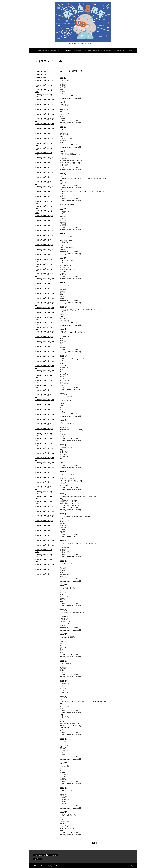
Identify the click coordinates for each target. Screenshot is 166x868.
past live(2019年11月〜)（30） (43, 207)
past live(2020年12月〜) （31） (43, 270)
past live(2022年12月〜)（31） (43, 386)
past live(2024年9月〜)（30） (44, 488)
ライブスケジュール (65, 51)
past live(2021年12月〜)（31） (43, 328)
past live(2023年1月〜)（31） (44, 391)
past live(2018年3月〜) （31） (44, 110)
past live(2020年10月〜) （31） (43, 260)
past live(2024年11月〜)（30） (43, 498)
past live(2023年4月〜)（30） (44, 406)
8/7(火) (63, 233)
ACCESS (88, 51)
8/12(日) (64, 356)
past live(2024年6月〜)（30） (44, 473)
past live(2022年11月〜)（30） (43, 381)
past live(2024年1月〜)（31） (44, 449)
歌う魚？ (46, 51)
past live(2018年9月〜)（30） (44, 139)
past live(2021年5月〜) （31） (44, 294)
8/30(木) (64, 812)
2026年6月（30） (41, 77)
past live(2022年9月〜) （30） (44, 372)
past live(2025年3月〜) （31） (44, 517)
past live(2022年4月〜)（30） (44, 348)
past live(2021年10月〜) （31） (43, 318)
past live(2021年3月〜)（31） (44, 285)
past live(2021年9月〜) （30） (44, 314)
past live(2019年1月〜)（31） (44, 159)
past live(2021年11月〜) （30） (43, 323)
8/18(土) (64, 514)
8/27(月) (64, 739)
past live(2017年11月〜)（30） (43, 91)
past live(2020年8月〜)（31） (44, 251)
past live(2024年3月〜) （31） (44, 459)
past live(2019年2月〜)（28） (44, 164)
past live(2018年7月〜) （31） (44, 130)
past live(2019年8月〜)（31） (44, 193)
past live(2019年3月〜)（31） (44, 168)
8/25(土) (64, 681)
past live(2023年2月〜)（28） (44, 396)
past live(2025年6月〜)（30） (44, 532)
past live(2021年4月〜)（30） (44, 289)
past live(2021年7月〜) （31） (44, 304)
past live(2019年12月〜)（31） (43, 212)
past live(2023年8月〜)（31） (44, 425)
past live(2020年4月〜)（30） (44, 231)
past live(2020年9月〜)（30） (44, 256)
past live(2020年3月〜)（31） (44, 226)
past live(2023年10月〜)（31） (43, 435)
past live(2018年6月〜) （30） (44, 125)
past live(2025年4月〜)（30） (44, 522)
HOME (39, 51)
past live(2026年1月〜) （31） (44, 565)
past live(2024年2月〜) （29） (44, 454)
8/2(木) (63, 102)
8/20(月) (64, 561)
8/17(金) (64, 494)
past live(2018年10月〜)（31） (43, 144)
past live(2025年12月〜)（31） (43, 561)
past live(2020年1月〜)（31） (44, 217)
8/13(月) (64, 394)
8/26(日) (64, 697)
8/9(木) (63, 282)
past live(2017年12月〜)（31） (43, 96)
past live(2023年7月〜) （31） (44, 420)
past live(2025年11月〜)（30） (43, 556)
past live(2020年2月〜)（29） (44, 222)
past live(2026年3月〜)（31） (44, 575)
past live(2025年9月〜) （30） (44, 546)
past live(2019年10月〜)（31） (43, 202)
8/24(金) (64, 661)
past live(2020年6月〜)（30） (44, 241)
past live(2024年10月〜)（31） (43, 493)
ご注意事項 (117, 51)
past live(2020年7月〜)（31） (44, 246)
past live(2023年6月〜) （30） (44, 415)
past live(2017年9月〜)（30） (44, 81)
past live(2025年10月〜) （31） (43, 551)
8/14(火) (64, 420)
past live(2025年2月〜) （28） (44, 512)
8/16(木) (64, 471)
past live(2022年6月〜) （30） (44, 357)
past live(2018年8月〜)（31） (44, 134)
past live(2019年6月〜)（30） (44, 183)
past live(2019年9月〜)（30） (44, 197)
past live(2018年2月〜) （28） (44, 105)
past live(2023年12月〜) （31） (43, 444)
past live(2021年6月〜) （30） (44, 299)
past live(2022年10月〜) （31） (43, 377)
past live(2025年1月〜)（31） (44, 507)
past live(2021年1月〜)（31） (44, 275)
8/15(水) (64, 445)
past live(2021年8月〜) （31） (44, 309)
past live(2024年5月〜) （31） (44, 469)
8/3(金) (63, 127)
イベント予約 (127, 51)
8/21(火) (64, 585)
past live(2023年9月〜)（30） (44, 430)
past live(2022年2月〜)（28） (44, 338)
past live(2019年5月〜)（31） (44, 178)
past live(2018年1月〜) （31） (44, 101)
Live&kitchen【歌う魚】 (46, 866)
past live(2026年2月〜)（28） (44, 570)
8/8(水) (63, 258)
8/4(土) (63, 151)
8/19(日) (64, 541)
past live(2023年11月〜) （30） (43, 440)
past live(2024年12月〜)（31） (43, 502)
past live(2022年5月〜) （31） (44, 352)
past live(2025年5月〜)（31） (44, 527)
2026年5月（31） (41, 74)
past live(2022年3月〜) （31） (44, 343)
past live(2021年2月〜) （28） (44, 280)
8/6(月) (63, 209)
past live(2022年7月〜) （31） (44, 362)
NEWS (54, 51)
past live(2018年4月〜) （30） (44, 115)
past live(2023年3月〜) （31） (44, 401)
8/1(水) (63, 78)
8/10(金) (64, 307)
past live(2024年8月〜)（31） (44, 483)
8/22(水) (64, 610)
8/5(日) (63, 174)
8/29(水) (64, 788)
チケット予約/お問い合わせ (102, 51)
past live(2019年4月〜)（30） (44, 173)
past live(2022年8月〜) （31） (44, 367)
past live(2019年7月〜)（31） (44, 188)
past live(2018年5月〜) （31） (44, 120)
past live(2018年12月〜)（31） (43, 154)
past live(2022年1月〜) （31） (44, 333)
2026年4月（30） (41, 71)
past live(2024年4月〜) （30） (44, 464)
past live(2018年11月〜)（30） (43, 149)
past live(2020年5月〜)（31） (44, 236)
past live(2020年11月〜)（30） (43, 265)
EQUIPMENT (78, 51)
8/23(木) (64, 634)
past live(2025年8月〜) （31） (44, 541)
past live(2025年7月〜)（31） (44, 536)
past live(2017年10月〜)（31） (43, 86)
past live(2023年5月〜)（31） (44, 410)
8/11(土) (64, 329)
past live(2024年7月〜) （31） (44, 478)
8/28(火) (64, 763)
